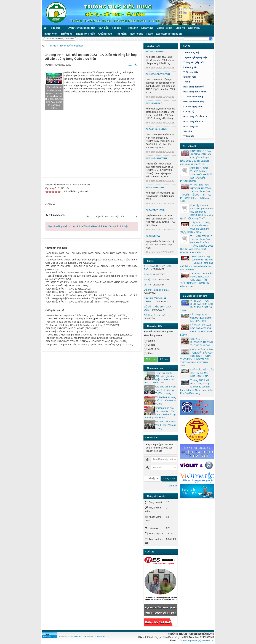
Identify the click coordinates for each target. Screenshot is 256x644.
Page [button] (150, 34)
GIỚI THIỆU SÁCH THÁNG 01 (61, 331)
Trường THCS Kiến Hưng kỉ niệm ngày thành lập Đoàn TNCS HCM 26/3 (83, 319)
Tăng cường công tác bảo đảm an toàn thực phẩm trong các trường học (82, 344)
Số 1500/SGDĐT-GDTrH (158, 74)
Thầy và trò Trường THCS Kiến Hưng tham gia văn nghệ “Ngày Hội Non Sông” (195, 227)
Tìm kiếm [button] (121, 34)
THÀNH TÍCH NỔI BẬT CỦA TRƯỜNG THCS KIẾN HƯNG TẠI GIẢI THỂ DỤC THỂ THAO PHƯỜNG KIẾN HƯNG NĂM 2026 (196, 193)
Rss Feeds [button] (136, 34)
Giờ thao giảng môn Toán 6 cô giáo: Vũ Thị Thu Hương (166, 390)
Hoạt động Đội (191, 126)
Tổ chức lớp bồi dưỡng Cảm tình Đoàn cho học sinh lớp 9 (75, 325)
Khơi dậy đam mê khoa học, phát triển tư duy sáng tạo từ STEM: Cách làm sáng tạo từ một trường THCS (197, 212)
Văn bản (188, 131)
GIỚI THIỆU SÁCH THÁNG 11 (62, 289)
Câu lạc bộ (198, 112)
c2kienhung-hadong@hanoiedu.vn (197, 640)
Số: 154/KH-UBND (155, 52)
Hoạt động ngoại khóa (195, 92)
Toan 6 (147, 274)
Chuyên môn (190, 77)
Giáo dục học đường (194, 102)
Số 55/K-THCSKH (155, 187)
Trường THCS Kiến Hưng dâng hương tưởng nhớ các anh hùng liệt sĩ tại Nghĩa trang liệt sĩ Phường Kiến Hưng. (197, 387)
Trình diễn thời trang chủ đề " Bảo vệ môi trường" (166, 401)
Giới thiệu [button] (194, 28)
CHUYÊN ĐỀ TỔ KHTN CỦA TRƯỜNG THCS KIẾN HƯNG (202, 342)
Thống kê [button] (67, 34)
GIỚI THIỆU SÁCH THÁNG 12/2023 (65, 292)
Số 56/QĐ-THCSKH (156, 210)
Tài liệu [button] (118, 28)
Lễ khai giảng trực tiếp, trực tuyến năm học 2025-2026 (201, 318)
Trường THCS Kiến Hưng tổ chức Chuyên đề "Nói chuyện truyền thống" (82, 335)
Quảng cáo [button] (105, 34)
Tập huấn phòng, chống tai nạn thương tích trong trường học (77, 338)
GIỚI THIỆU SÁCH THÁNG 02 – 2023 (65, 328)
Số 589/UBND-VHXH (156, 129)
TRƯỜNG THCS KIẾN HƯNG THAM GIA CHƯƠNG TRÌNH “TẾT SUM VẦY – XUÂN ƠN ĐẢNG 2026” (197, 280)
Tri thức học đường (198, 97)
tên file (147, 285)
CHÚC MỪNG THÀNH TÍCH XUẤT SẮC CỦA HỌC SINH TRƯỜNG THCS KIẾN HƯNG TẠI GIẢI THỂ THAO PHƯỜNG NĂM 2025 (197, 357)
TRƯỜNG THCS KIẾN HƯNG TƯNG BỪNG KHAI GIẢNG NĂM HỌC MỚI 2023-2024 (92, 266)
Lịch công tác (190, 67)
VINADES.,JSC (103, 636)
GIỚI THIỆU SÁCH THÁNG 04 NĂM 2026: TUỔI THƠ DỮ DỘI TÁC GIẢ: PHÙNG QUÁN (196, 175)
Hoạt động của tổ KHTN (195, 117)
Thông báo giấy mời (194, 62)
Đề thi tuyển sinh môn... (156, 315)
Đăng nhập (169, 478)
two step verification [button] (169, 34)
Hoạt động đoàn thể (194, 87)
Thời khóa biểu (191, 72)
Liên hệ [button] (180, 28)
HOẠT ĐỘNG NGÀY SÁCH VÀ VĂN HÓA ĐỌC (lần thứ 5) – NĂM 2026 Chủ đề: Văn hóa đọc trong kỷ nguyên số (196, 158)
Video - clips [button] (164, 28)
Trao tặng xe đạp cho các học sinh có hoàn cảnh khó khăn (75, 322)
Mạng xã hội (152, 349)
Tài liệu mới (150, 280)
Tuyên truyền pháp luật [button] (81, 28)
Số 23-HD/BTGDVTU (156, 158)
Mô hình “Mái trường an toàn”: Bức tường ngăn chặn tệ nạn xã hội (80, 315)
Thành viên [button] (50, 34)
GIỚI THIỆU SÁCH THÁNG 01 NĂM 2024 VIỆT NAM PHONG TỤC (81, 302)
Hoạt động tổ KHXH (193, 122)
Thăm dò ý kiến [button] (85, 34)
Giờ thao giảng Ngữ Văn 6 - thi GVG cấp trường (166, 425)
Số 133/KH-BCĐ (154, 103)
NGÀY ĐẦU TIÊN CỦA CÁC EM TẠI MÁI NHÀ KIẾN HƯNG (202, 373)
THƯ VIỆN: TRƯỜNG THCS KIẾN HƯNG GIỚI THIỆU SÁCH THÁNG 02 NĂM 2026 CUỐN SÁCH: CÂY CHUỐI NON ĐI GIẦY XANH (197, 244)
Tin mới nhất (189, 146)
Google (150, 345)
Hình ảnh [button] (132, 28)
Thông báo (189, 136)
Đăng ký (173, 486)
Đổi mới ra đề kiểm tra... (156, 290)
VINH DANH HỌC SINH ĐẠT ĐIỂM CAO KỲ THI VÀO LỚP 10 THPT (197, 306)
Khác (148, 353)
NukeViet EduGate (78, 636)
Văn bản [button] (103, 28)
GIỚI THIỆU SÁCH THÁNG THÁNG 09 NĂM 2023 (72, 273)
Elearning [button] (147, 28)
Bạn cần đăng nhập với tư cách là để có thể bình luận (88, 226)
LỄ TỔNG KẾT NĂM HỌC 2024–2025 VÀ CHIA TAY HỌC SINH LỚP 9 (196, 330)
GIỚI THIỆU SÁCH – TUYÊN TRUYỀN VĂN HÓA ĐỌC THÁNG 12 (79, 341)
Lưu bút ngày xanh (193, 107)
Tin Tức (52, 46)
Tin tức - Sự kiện (192, 53)
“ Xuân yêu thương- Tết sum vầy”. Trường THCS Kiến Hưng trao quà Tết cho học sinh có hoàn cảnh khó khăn (197, 263)
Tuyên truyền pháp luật (72, 46)
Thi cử (187, 82)
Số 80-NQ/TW (153, 236)
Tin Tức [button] (57, 28)
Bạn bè (149, 341)
